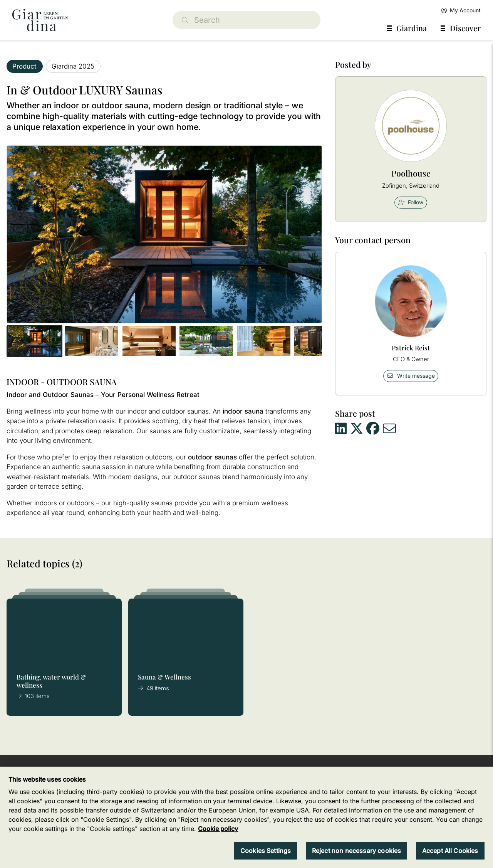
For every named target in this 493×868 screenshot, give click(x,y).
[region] (246, 817)
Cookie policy (218, 829)
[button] (34, 341)
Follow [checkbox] (411, 202)
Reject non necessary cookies (356, 851)
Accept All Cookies (450, 851)
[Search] (246, 20)
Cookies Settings (266, 851)
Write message (411, 376)
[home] (40, 20)
